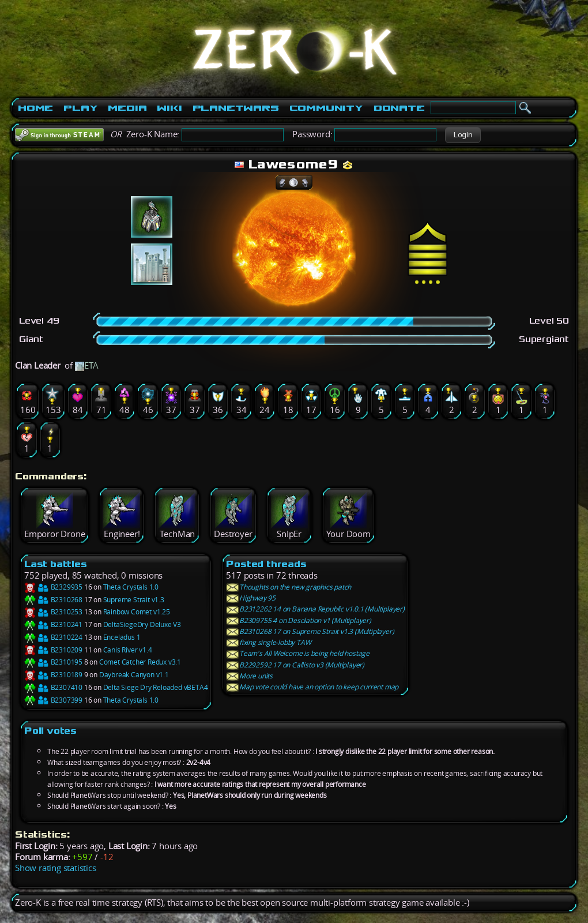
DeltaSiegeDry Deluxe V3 (142, 624)
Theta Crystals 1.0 (131, 587)
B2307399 (53, 700)
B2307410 (53, 687)
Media (127, 108)
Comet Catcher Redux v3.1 (140, 662)
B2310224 (53, 637)
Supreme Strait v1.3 (134, 600)
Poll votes (50, 731)
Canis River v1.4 (128, 650)
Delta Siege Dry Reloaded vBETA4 (156, 687)
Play (80, 108)
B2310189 (53, 675)
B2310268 (53, 600)
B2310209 (53, 650)
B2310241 (53, 624)
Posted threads (266, 564)
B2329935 (53, 587)
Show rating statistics (56, 868)
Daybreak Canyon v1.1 (134, 675)
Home (35, 108)
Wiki (169, 108)
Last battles (56, 564)
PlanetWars (236, 108)
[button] (463, 135)
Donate (399, 108)
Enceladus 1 (122, 637)
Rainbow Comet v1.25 (137, 612)
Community (326, 108)
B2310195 (53, 662)
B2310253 (53, 612)
